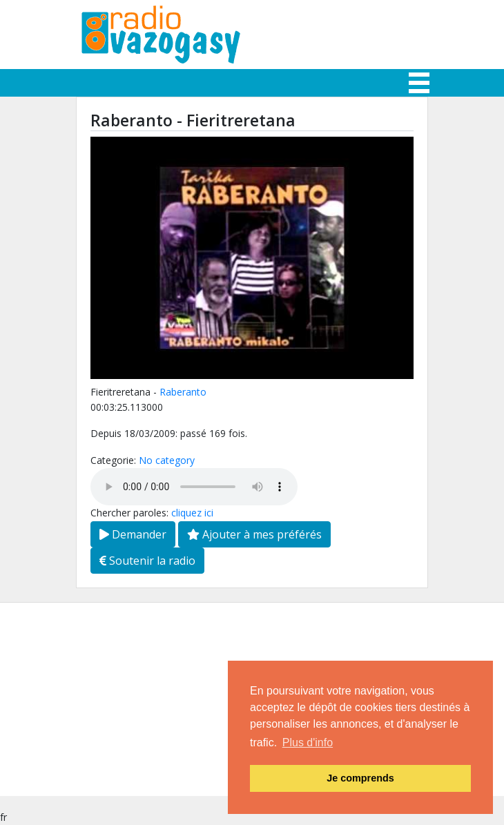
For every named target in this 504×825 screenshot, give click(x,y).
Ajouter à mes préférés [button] (254, 534)
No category (167, 460)
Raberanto (183, 392)
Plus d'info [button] (308, 742)
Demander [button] (133, 534)
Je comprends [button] (360, 778)
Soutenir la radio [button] (147, 561)
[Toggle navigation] (419, 83)
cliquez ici (192, 513)
